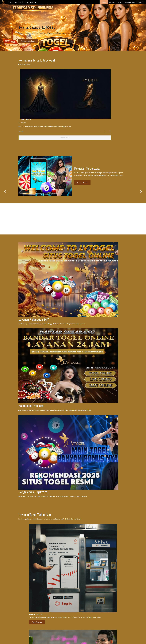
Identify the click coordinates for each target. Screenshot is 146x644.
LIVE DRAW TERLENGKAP (59, 611)
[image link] (4, 2)
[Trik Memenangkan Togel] (110, 582)
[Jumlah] (107, 85)
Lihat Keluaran (82, 135)
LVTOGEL (77, 126)
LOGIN (140, 2)
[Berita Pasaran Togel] (36, 582)
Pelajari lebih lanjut (28, 41)
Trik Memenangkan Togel (101, 585)
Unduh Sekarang (99, 442)
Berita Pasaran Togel (26, 585)
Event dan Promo (61, 583)
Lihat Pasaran (24, 444)
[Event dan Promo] (73, 580)
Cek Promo (60, 442)
